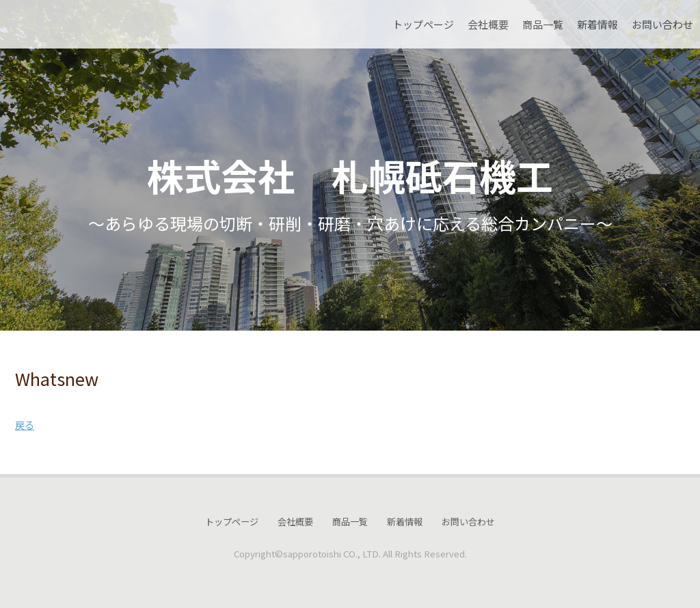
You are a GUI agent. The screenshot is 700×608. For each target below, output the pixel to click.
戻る (25, 425)
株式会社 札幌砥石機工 (350, 175)
